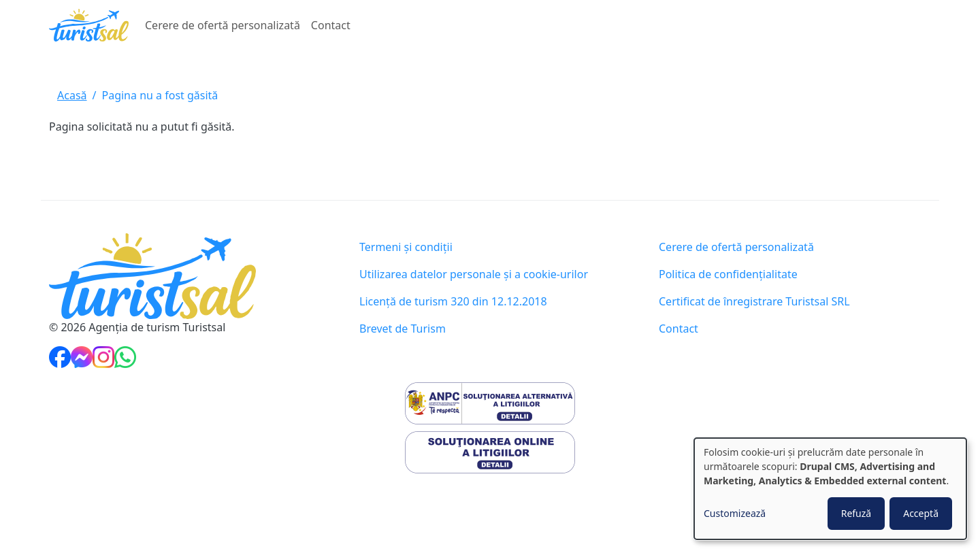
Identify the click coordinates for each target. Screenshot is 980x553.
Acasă (72, 95)
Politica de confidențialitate (728, 274)
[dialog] (830, 489)
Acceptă (921, 513)
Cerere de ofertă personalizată (223, 25)
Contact (331, 25)
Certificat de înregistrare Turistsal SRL (754, 301)
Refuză (856, 513)
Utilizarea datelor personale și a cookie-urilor (474, 274)
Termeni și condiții (406, 247)
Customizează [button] (735, 513)
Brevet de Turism (403, 329)
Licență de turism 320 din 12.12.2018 (453, 301)
